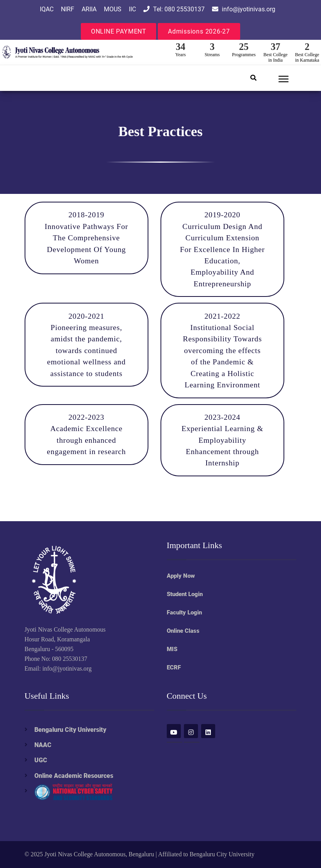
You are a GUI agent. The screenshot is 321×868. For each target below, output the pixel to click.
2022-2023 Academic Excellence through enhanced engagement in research (86, 434)
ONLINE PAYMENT (119, 31)
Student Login (185, 594)
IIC (132, 9)
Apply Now (181, 576)
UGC (41, 760)
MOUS (113, 9)
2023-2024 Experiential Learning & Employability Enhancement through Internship (223, 440)
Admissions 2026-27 (199, 31)
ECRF (174, 667)
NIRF (68, 9)
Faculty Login (184, 612)
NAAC (43, 745)
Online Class (183, 631)
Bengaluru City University (70, 730)
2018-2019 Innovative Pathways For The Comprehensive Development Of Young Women (86, 238)
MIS (172, 649)
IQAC (47, 9)
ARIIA (89, 9)
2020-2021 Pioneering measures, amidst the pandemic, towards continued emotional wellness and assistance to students (86, 345)
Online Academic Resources (74, 776)
